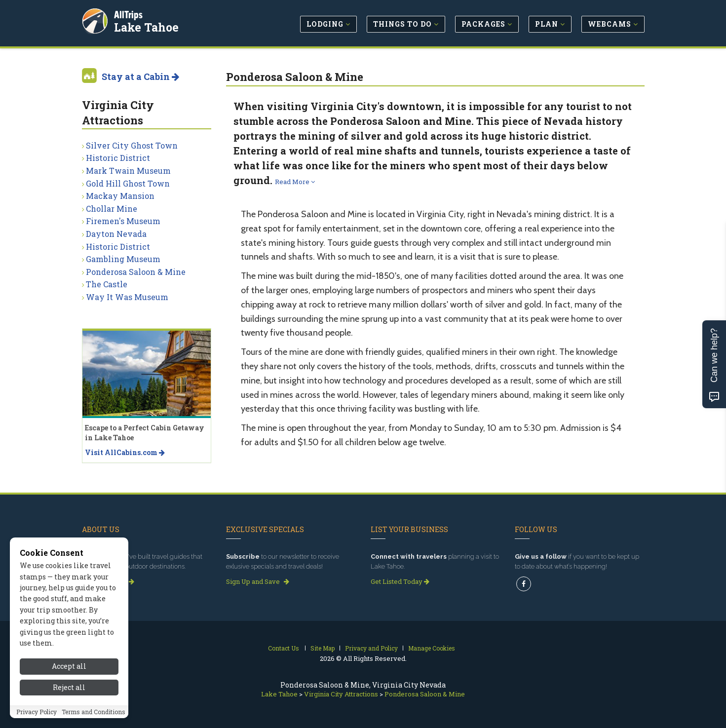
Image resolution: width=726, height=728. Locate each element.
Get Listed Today (400, 581)
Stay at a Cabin (140, 77)
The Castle (107, 284)
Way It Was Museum (127, 297)
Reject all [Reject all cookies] (69, 687)
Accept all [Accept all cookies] (69, 666)
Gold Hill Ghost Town (128, 183)
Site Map (323, 648)
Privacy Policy (37, 712)
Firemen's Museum (123, 221)
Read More (295, 182)
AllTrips (129, 14)
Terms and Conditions (94, 712)
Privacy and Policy (371, 648)
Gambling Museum (123, 259)
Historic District (118, 158)
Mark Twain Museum (128, 171)
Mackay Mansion (120, 196)
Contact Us (284, 648)
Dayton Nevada (116, 234)
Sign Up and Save (258, 581)
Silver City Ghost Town (132, 145)
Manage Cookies (432, 648)
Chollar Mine (112, 209)
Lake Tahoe (147, 27)
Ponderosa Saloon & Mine (136, 272)
